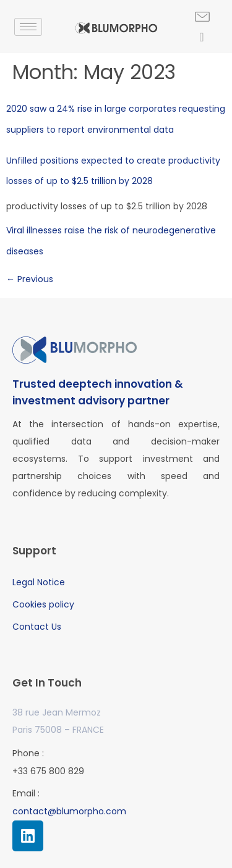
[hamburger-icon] (28, 27)
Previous (30, 279)
